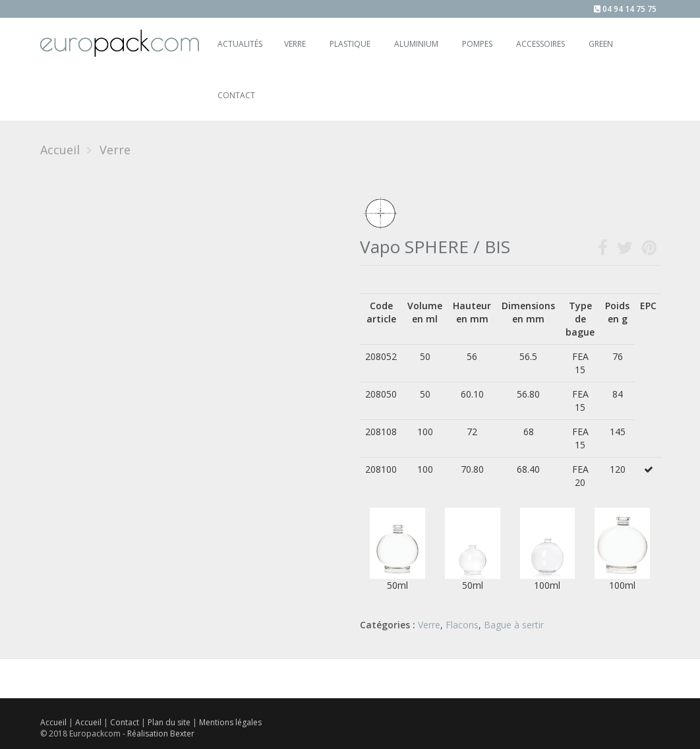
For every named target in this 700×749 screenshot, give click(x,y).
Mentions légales (230, 722)
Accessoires (540, 44)
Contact (126, 722)
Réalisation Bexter (161, 734)
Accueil (60, 150)
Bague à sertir (514, 625)
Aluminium (416, 44)
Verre (295, 44)
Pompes (477, 44)
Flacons (462, 625)
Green (601, 44)
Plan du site (170, 722)
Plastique (350, 44)
